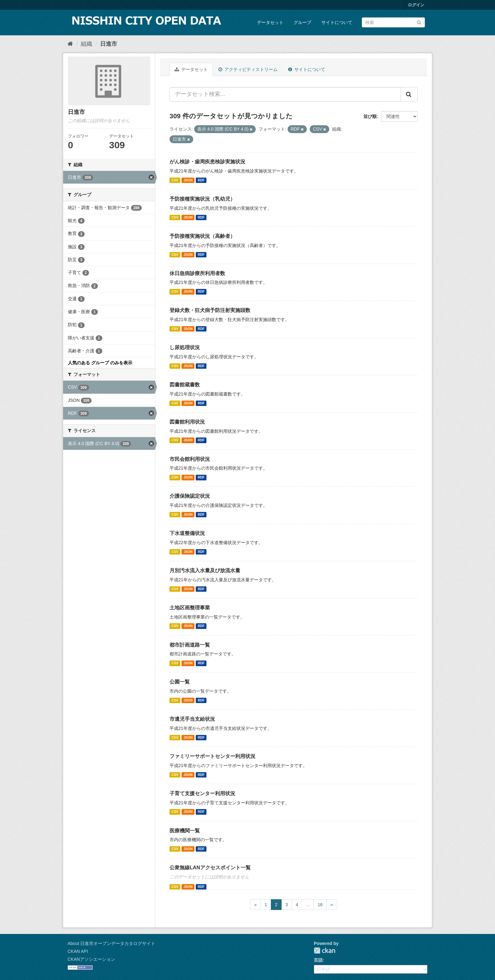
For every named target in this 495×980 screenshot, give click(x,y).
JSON (188, 180)
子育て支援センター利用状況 (202, 793)
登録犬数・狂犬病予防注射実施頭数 (210, 310)
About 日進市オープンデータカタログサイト (111, 943)
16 (320, 905)
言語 (318, 960)
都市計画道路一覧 (190, 645)
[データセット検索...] (285, 94)
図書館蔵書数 (185, 385)
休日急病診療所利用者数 (197, 273)
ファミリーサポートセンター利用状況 (212, 756)
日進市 (109, 44)
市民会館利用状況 (190, 459)
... (308, 905)
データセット (270, 22)
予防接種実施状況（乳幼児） (202, 199)
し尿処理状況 (185, 347)
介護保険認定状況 (190, 496)
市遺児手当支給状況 (192, 719)
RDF (201, 180)
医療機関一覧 (185, 831)
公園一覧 (180, 682)
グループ (302, 22)
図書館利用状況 (187, 422)
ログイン (416, 5)
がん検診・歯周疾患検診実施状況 (207, 162)
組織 (86, 44)
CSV (175, 180)
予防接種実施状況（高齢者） (202, 236)
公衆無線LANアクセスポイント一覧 (210, 868)
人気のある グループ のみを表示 (100, 363)
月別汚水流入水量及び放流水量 (205, 570)
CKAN (325, 951)
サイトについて (337, 22)
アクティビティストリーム (248, 69)
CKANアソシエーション (91, 959)
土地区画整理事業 (190, 608)
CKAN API (78, 951)
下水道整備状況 (187, 533)
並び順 (370, 116)
